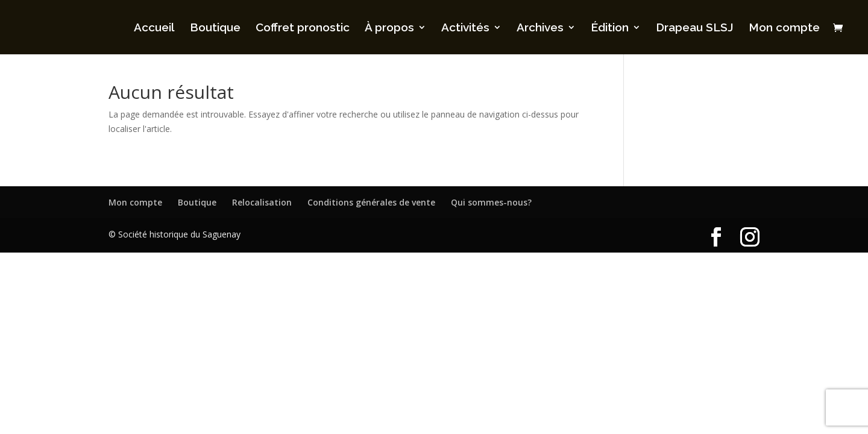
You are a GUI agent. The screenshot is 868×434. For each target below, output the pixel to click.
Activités (465, 28)
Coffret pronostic (303, 28)
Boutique (215, 28)
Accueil (154, 28)
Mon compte (784, 28)
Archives (540, 28)
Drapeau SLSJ (695, 28)
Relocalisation (262, 202)
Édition (610, 28)
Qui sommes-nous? (491, 202)
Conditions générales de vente (371, 202)
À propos (389, 28)
